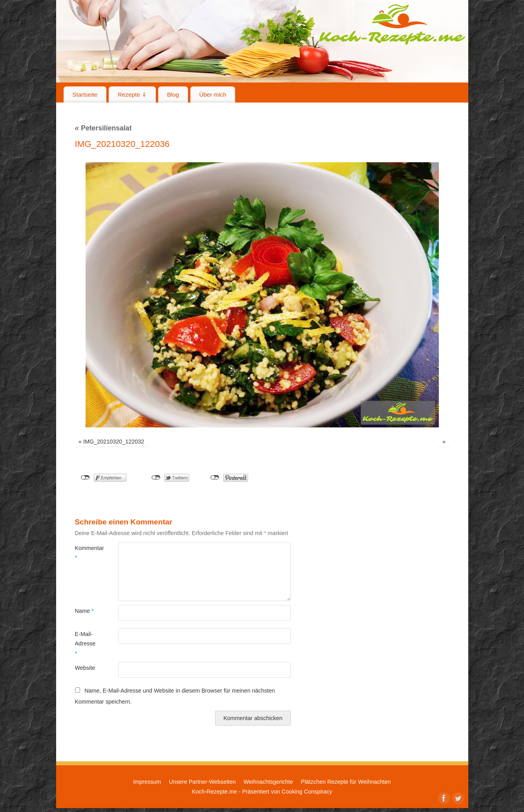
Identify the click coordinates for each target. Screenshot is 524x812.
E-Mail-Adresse (85, 644)
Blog (173, 94)
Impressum (147, 782)
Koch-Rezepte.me (392, 24)
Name (84, 611)
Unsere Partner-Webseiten (202, 782)
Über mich (213, 94)
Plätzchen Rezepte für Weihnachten (346, 782)
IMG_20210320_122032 (114, 442)
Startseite (85, 94)
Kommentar (86, 553)
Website (85, 668)
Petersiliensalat (103, 128)
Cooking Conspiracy (307, 792)
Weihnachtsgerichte (268, 782)
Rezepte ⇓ (132, 94)
